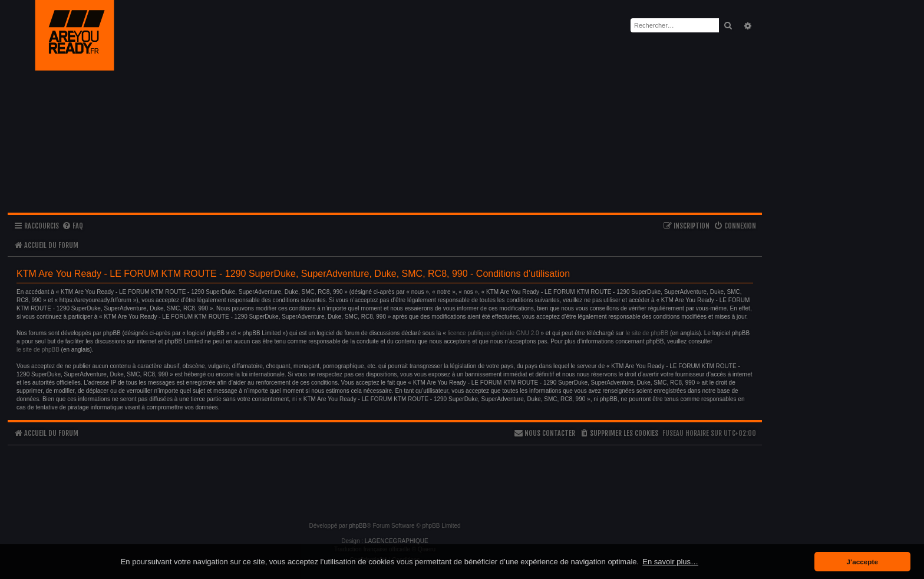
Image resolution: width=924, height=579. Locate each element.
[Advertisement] (385, 478)
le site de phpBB (647, 333)
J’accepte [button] (862, 562)
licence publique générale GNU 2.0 (494, 333)
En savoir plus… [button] (670, 562)
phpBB (358, 526)
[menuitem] (72, 226)
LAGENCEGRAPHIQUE (397, 541)
